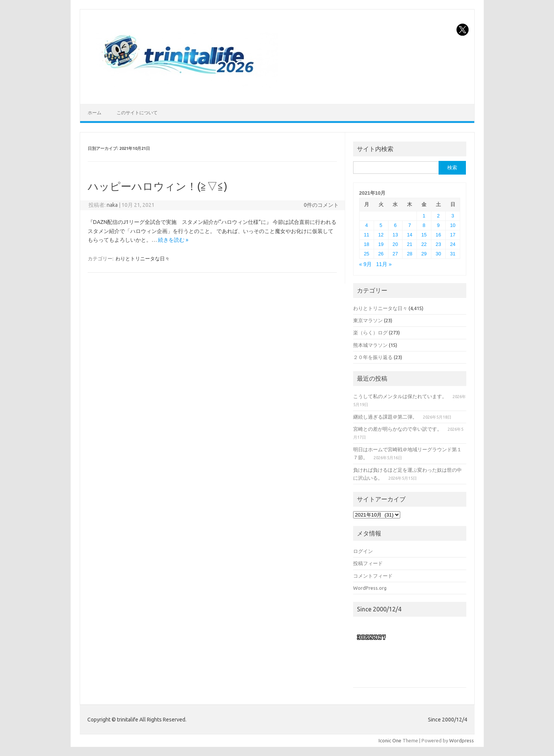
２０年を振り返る (373, 357)
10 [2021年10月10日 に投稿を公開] (453, 225)
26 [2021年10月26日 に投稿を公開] (381, 254)
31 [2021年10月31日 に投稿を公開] (453, 254)
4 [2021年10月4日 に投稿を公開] (367, 225)
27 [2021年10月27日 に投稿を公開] (395, 254)
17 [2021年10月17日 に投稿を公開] (453, 235)
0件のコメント (321, 205)
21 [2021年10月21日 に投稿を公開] (410, 244)
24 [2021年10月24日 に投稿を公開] (453, 244)
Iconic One (390, 740)
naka (112, 205)
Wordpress (462, 740)
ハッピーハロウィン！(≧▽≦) (158, 186)
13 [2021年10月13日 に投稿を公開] (395, 235)
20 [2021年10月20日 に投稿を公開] (395, 244)
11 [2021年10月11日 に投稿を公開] (366, 235)
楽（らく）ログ (370, 332)
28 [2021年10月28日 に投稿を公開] (410, 254)
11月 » (384, 264)
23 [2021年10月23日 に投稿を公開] (438, 244)
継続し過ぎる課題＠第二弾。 (385, 417)
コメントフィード (373, 576)
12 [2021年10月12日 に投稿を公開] (381, 235)
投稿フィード (368, 563)
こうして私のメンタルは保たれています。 (400, 396)
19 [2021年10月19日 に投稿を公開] (381, 244)
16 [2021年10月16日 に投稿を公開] (438, 235)
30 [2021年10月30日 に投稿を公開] (438, 254)
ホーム (95, 113)
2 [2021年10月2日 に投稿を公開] (438, 216)
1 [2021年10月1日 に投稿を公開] (424, 216)
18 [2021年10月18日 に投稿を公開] (366, 244)
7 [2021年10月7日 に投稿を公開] (410, 225)
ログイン (363, 551)
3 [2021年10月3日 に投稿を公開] (453, 216)
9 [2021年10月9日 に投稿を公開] (438, 225)
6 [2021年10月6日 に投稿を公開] (395, 225)
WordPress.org (370, 588)
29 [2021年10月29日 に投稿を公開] (424, 254)
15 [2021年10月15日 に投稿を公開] (424, 235)
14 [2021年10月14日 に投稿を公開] (410, 235)
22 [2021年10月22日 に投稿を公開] (424, 244)
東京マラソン (368, 320)
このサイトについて (137, 113)
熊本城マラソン (370, 345)
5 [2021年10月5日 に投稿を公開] (381, 225)
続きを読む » (173, 240)
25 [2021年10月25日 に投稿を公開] (366, 254)
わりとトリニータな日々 (143, 258)
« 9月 (365, 264)
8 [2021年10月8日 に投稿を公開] (424, 225)
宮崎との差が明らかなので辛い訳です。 (398, 429)
